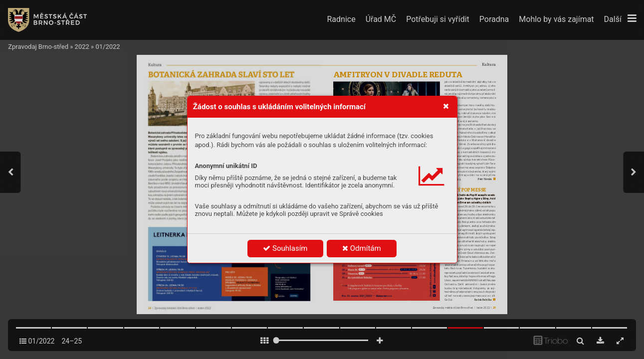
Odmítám (362, 248)
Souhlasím (285, 248)
